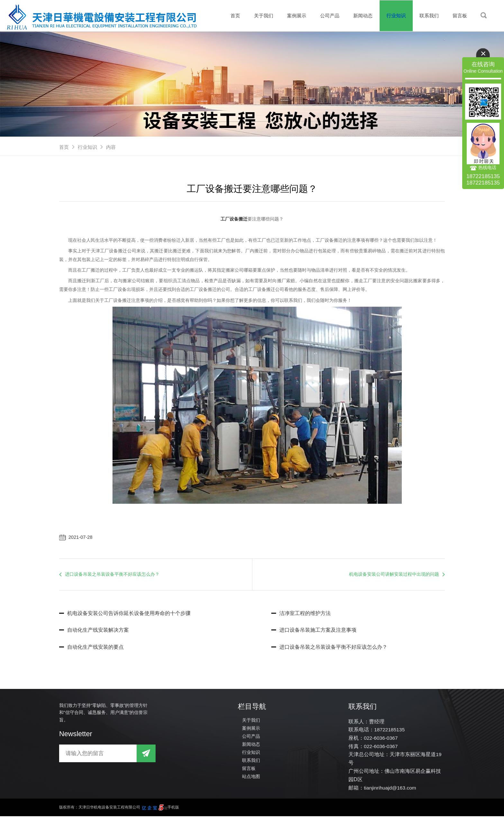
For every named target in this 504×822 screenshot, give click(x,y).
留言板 (459, 16)
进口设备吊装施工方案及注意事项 (314, 633)
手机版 (173, 813)
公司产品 (326, 16)
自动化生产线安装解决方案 (94, 633)
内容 (111, 147)
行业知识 (394, 16)
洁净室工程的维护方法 (301, 616)
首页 (228, 16)
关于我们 (257, 16)
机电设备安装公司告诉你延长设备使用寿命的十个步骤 (125, 616)
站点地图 (251, 781)
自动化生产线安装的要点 (91, 650)
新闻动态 (360, 16)
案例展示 (292, 16)
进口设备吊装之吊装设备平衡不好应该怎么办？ (112, 577)
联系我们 (428, 16)
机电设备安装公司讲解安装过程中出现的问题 (394, 577)
